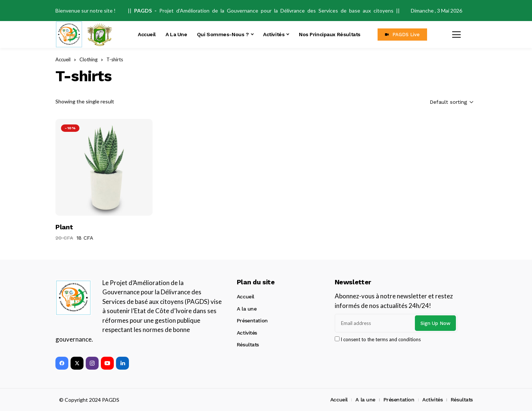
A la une (247, 309)
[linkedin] (122, 363)
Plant (64, 227)
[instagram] (92, 363)
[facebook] (62, 363)
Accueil (245, 297)
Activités (247, 333)
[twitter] (77, 363)
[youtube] (107, 363)
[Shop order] (437, 102)
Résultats (248, 345)
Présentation (252, 321)
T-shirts (115, 59)
